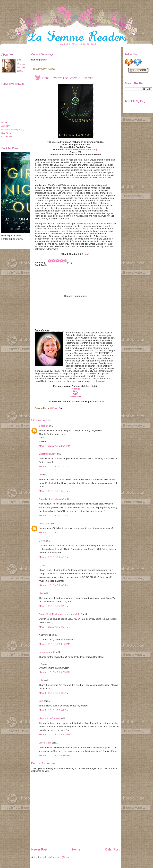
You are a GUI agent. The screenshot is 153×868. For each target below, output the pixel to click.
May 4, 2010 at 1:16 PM (54, 467)
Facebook (76, 396)
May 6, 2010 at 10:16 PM (55, 755)
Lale (41, 701)
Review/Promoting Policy (13, 130)
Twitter (76, 394)
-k (40, 475)
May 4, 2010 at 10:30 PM (55, 644)
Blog (76, 391)
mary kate (44, 523)
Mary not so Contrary (49, 718)
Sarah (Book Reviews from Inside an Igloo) (60, 614)
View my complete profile (21, 68)
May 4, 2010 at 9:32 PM (54, 627)
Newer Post (39, 849)
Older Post (112, 849)
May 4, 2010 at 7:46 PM (54, 557)
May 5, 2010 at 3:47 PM (54, 710)
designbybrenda (47, 652)
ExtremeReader (47, 454)
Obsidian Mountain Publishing (81, 150)
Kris (41, 680)
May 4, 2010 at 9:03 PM (54, 585)
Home (4, 122)
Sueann (43, 426)
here (86, 254)
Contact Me (7, 137)
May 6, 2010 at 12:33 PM (55, 735)
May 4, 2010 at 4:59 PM (54, 491)
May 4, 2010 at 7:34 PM (54, 533)
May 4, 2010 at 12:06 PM (55, 446)
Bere (41, 541)
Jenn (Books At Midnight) (52, 499)
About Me (6, 126)
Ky (40, 565)
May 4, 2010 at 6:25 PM (54, 515)
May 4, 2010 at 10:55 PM (55, 672)
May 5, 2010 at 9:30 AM (54, 693)
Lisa (41, 593)
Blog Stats (6, 133)
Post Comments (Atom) (57, 857)
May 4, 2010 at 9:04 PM (54, 606)
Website (76, 389)
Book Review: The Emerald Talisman (68, 78)
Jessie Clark (45, 743)
